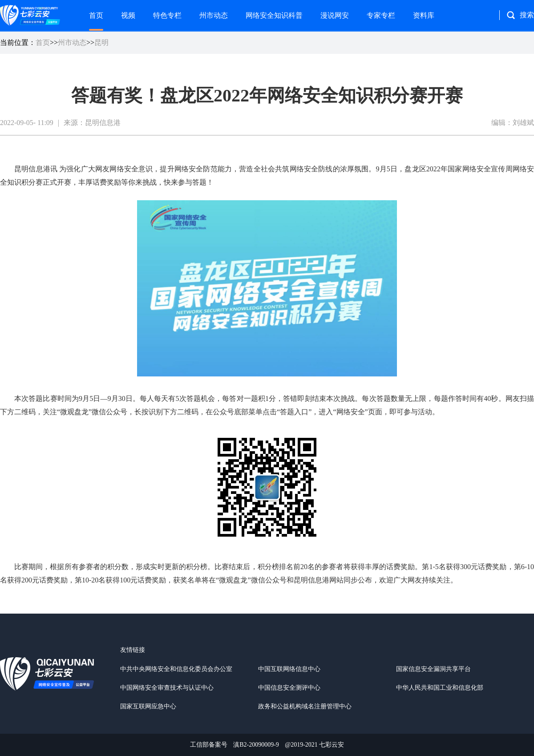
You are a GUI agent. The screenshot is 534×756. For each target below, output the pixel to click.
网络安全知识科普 (274, 15)
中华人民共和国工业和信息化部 (440, 688)
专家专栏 (381, 15)
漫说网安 (335, 15)
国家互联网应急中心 (148, 706)
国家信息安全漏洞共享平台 (433, 669)
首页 (96, 15)
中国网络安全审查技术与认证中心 (167, 688)
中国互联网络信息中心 (289, 669)
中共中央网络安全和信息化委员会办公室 (176, 669)
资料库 (424, 15)
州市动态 (214, 15)
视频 (128, 15)
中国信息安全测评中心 (289, 688)
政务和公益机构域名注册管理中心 (305, 706)
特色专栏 (167, 15)
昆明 (101, 42)
